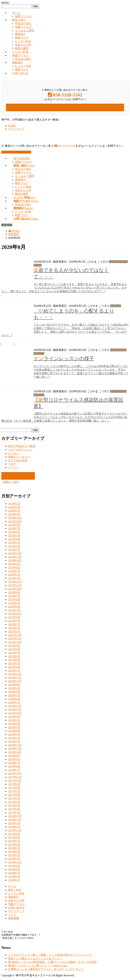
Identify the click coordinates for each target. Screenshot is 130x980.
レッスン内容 (23, 41)
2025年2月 (14, 546)
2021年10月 (15, 642)
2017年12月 (15, 773)
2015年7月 (14, 841)
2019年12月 (15, 706)
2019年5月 (14, 727)
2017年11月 (15, 777)
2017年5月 (14, 798)
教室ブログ (22, 38)
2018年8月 (14, 759)
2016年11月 (15, 820)
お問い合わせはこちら (16, 152)
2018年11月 (15, 749)
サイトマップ (16, 129)
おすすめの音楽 (18, 460)
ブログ (12, 464)
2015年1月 (14, 859)
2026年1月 (14, 514)
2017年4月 (14, 802)
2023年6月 (14, 599)
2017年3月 (14, 805)
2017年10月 (15, 781)
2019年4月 (14, 731)
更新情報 (14, 918)
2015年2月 (14, 855)
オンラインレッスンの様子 (64, 358)
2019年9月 (14, 717)
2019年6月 (14, 724)
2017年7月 (14, 791)
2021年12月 (15, 635)
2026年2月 (14, 511)
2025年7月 (14, 528)
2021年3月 (14, 663)
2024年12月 (15, 553)
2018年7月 (14, 763)
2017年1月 (14, 813)
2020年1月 (14, 702)
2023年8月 (14, 592)
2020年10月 (15, 681)
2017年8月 (14, 788)
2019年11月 (15, 710)
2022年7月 (14, 621)
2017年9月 (14, 784)
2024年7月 (14, 571)
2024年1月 (14, 578)
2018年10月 (15, 752)
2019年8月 (14, 720)
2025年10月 (15, 521)
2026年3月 (14, 507)
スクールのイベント (20, 450)
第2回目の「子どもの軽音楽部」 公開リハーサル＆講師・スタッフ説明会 (52, 962)
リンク (12, 915)
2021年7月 (14, 653)
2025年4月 (14, 539)
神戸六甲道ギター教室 (22, 446)
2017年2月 (14, 809)
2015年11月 (15, 830)
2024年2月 (14, 575)
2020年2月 (14, 699)
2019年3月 (14, 734)
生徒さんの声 (23, 45)
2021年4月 (14, 660)
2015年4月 (14, 848)
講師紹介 (20, 34)
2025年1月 (14, 550)
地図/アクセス (23, 16)
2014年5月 (14, 873)
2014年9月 (14, 866)
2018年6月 (14, 766)
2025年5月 (14, 536)
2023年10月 (15, 589)
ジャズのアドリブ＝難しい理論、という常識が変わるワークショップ (50, 955)
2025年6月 (14, 532)
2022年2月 (14, 628)
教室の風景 (22, 48)
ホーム (16, 13)
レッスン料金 (20, 52)
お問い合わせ (20, 73)
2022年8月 (14, 617)
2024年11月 (15, 557)
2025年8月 (14, 525)
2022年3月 (14, 624)
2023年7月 (14, 596)
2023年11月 (15, 585)
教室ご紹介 (19, 20)
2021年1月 (14, 670)
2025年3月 (14, 543)
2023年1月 (14, 610)
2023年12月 (15, 582)
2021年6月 (14, 656)
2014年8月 (14, 869)
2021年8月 (14, 649)
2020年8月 (14, 688)
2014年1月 (14, 880)
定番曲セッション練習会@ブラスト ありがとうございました (46, 969)
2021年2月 (14, 667)
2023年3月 (14, 607)
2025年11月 (15, 518)
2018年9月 (14, 756)
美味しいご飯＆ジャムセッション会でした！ (35, 958)
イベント (14, 467)
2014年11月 (15, 862)
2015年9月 (14, 834)
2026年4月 (14, 504)
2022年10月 (15, 614)
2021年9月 (14, 646)
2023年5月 (14, 603)
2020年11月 (15, 678)
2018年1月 (14, 770)
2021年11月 (15, 639)
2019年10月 (15, 713)
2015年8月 (14, 837)
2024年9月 (14, 564)
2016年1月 (14, 827)
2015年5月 (14, 844)
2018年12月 (15, 745)
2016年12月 (15, 816)
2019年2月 (14, 738)
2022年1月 (14, 631)
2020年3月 (14, 695)
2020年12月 (15, 674)
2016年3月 (14, 823)
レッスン (116, 306)
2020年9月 (14, 685)
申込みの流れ (23, 23)
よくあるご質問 (24, 31)
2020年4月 (14, 692)
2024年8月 (14, 568)
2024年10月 (15, 560)
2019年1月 (14, 742)
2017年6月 (14, 795)
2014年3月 (14, 876)
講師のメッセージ (19, 457)
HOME (12, 126)
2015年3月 (14, 852)
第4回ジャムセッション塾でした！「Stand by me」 (39, 966)
